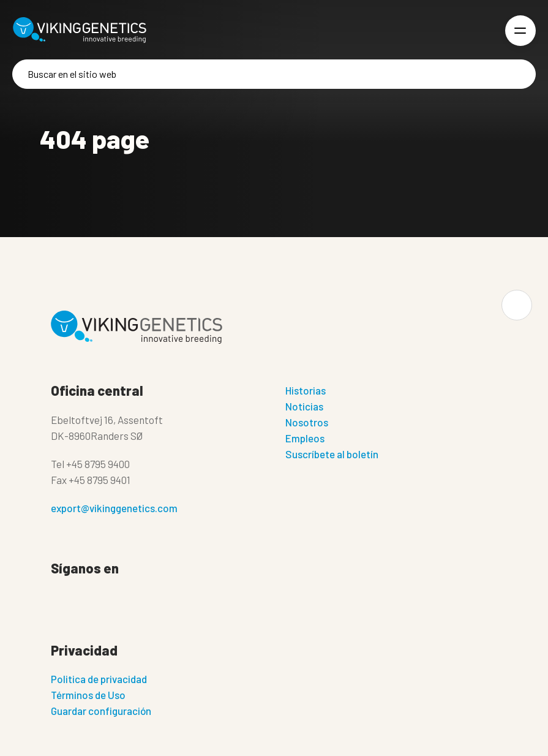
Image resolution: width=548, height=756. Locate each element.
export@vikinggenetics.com (114, 508)
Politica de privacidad (99, 679)
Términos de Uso (88, 695)
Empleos (305, 438)
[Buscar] (274, 74)
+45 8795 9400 (98, 464)
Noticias (304, 406)
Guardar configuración (101, 711)
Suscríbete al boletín (332, 454)
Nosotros (307, 422)
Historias (306, 390)
